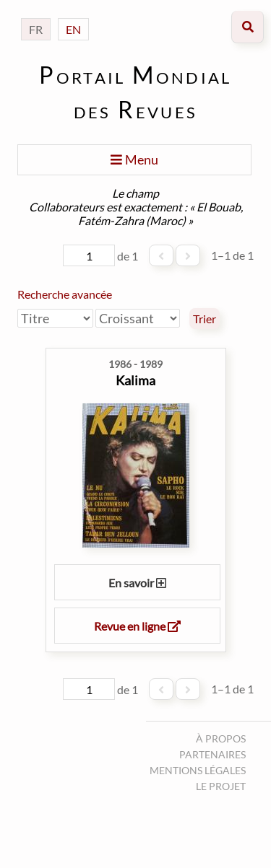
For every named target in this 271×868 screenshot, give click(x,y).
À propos (221, 738)
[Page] (89, 255)
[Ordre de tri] (138, 318)
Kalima (135, 380)
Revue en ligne (137, 626)
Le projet (221, 786)
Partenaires (212, 754)
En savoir (137, 583)
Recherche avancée (65, 294)
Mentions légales (198, 770)
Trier (205, 319)
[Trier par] (55, 318)
